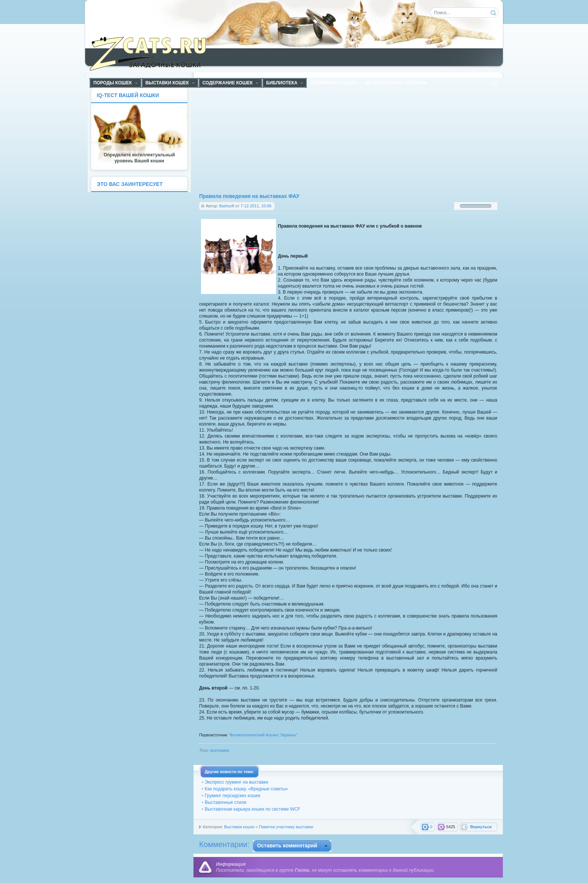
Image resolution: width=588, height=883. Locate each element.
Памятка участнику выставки (286, 827)
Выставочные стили (226, 802)
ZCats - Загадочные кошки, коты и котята (152, 52)
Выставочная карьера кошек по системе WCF (253, 809)
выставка (220, 750)
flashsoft (227, 206)
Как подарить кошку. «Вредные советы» (246, 789)
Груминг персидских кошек (232, 796)
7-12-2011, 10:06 (256, 206)
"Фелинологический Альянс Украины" (263, 735)
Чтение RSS (495, 83)
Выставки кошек (239, 827)
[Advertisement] (274, 140)
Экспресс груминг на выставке (236, 782)
